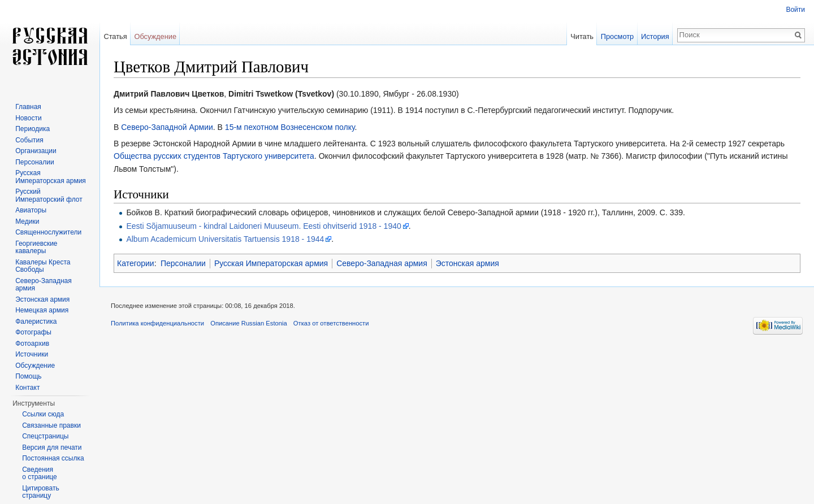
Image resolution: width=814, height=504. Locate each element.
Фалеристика (36, 321)
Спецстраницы (45, 436)
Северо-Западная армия (382, 263)
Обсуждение (155, 36)
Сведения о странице (40, 473)
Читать (582, 36)
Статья (115, 36)
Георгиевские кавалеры (36, 247)
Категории (136, 263)
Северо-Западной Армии (167, 127)
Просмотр (617, 36)
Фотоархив (32, 344)
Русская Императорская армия (271, 263)
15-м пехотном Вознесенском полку (290, 127)
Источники (32, 354)
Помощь (28, 376)
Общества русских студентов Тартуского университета (214, 156)
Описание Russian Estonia (248, 323)
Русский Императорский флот (49, 195)
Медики (27, 221)
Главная (28, 107)
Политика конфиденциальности (157, 323)
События (29, 140)
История (655, 36)
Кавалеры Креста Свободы (43, 266)
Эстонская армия (467, 263)
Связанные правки (51, 425)
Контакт (27, 388)
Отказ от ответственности (331, 323)
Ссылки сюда (43, 414)
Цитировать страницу (41, 492)
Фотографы (33, 332)
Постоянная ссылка (53, 458)
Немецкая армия (42, 310)
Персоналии (183, 263)
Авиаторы (31, 210)
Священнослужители (48, 232)
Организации (36, 151)
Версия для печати (52, 447)
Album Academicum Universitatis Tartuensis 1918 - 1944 (225, 239)
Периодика (33, 129)
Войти (795, 10)
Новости (28, 118)
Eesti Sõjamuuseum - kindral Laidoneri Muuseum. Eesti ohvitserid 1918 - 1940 (263, 226)
